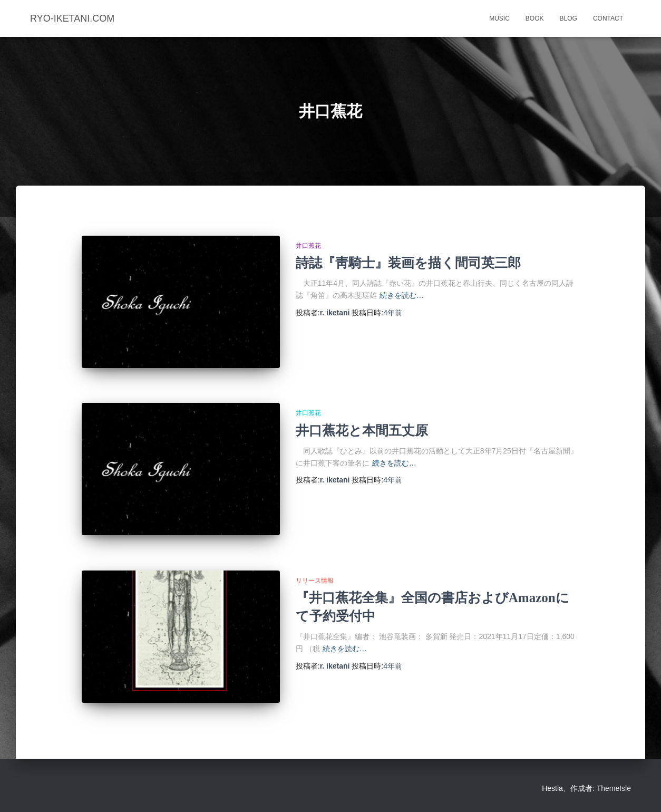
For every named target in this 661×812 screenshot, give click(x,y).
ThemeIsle (614, 788)
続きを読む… (402, 295)
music (499, 18)
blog (568, 18)
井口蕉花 (308, 246)
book (535, 18)
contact (608, 18)
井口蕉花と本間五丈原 (362, 431)
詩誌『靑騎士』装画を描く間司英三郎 (408, 263)
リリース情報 (315, 581)
